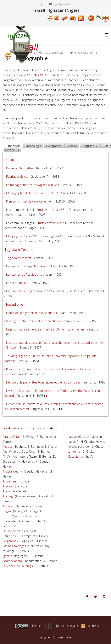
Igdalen (7, 556)
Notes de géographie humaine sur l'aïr (32, 313)
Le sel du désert (17, 283)
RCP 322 (35, 75)
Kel (69, 447)
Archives (93, 626)
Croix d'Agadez (13, 516)
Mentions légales (67, 626)
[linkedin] (46, 4)
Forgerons (9, 541)
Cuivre (7, 521)
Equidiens (9, 536)
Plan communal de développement (30, 201)
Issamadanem (12, 561)
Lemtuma (74, 452)
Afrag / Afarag (12, 437)
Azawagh (9, 496)
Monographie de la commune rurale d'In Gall (36, 193)
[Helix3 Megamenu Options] (107, 35)
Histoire (72, 146)
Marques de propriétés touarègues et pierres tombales (43, 382)
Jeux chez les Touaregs (18, 566)
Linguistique (90, 146)
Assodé (8, 486)
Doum (7, 531)
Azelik (6, 506)
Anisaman (9, 481)
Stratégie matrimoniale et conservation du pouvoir (40, 321)
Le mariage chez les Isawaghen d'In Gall (32, 185)
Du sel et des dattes (20, 168)
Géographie (54, 146)
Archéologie (33, 146)
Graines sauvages (14, 546)
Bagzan (8, 511)
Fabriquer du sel (17, 177)
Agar (6, 452)
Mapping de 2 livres (21, 236)
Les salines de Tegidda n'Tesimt (27, 266)
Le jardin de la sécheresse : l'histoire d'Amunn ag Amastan (45, 329)
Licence (27, 626)
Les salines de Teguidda (22, 274)
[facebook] (42, 4)
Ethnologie (13, 146)
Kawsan (73, 437)
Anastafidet (10, 471)
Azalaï (7, 491)
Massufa (73, 456)
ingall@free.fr (62, 4)
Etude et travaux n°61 (51, 210)
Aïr (4, 456)
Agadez (8, 447)
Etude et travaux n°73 (51, 223)
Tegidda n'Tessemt (19, 258)
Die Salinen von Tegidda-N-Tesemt (29, 291)
